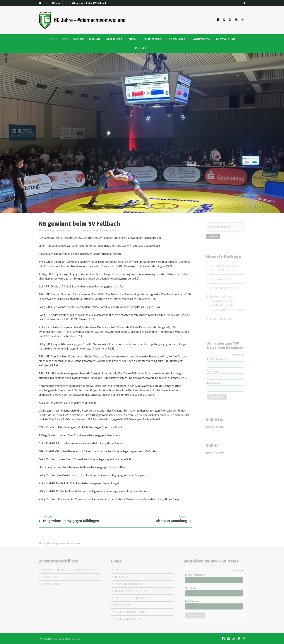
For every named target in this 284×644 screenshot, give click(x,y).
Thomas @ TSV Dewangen (57, 230)
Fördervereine (201, 39)
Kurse (133, 39)
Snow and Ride (226, 39)
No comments (112, 230)
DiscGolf (101, 39)
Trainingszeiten (152, 39)
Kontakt (141, 48)
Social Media (177, 39)
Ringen (56, 3)
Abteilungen (118, 39)
